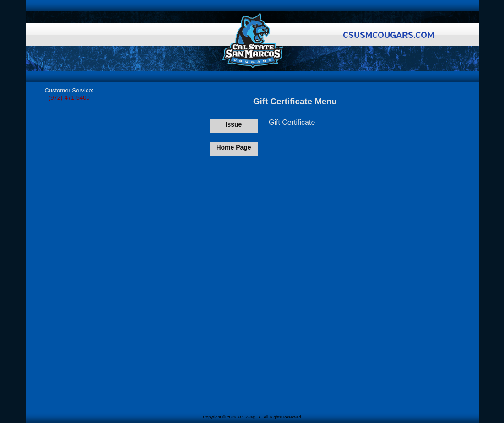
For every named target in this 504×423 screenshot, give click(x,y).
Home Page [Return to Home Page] (233, 147)
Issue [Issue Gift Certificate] (234, 124)
